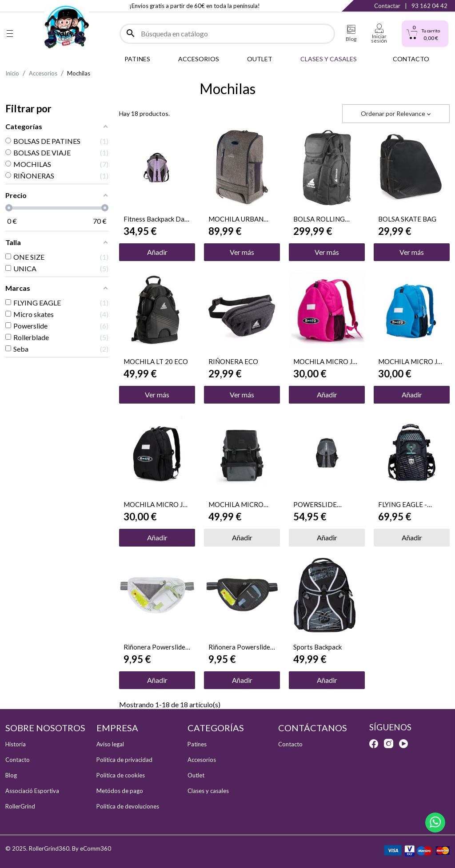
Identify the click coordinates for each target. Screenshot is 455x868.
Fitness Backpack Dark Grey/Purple (157, 219)
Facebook (10, 6)
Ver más (242, 252)
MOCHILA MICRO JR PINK (325, 361)
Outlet (196, 775)
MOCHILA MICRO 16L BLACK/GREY (236, 504)
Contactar (387, 6)
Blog (11, 775)
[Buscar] (227, 34)
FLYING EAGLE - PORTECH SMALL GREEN (405, 504)
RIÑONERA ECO (233, 361)
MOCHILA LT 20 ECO (156, 361)
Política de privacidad (124, 760)
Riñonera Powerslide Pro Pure (154, 647)
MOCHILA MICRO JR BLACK (155, 504)
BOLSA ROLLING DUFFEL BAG (319, 219)
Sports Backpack (317, 647)
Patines (197, 744)
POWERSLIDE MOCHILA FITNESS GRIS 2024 (323, 504)
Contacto (18, 760)
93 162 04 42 (429, 6)
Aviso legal (110, 744)
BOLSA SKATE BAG (407, 219)
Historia (16, 744)
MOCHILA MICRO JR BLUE (410, 361)
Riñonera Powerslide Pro (239, 647)
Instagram (28, 6)
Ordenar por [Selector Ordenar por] (396, 113)
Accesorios (202, 760)
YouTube (403, 744)
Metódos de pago (120, 791)
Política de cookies (121, 775)
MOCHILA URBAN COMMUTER (236, 219)
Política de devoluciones (128, 806)
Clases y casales (208, 791)
